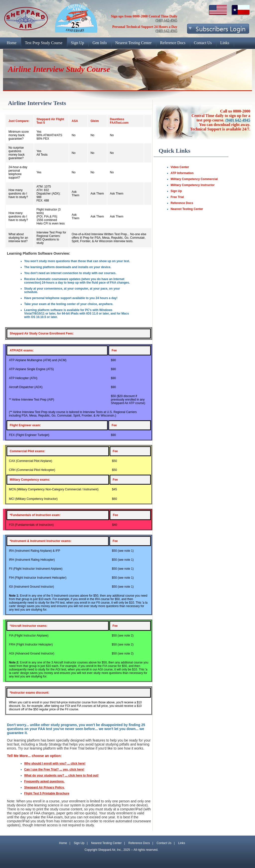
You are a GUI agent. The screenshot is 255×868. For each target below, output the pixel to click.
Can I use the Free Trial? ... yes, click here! (54, 769)
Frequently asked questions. (44, 781)
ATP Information (182, 173)
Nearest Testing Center (187, 209)
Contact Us (164, 843)
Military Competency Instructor (193, 185)
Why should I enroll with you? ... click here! (55, 763)
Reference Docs (182, 203)
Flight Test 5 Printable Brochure (47, 793)
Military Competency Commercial (194, 179)
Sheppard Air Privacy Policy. (44, 787)
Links (182, 843)
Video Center (180, 167)
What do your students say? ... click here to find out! (61, 775)
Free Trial (177, 197)
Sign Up (176, 191)
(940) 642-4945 (167, 20)
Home (63, 843)
